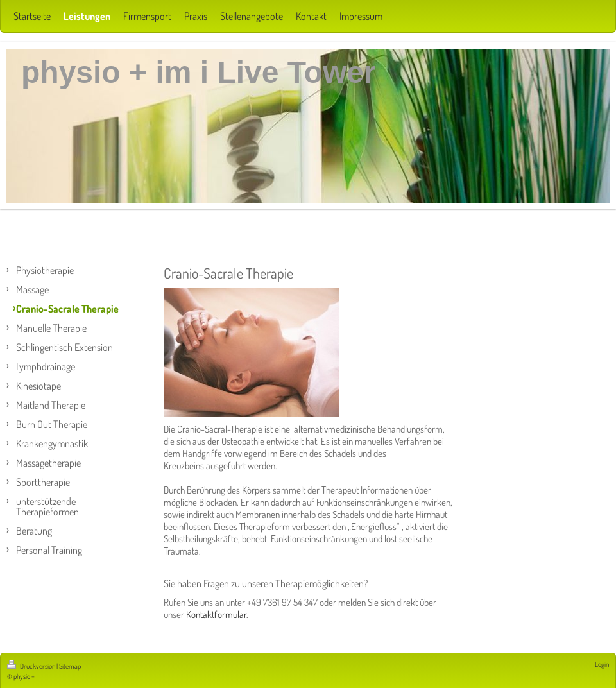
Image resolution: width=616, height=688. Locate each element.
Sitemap (70, 666)
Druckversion (32, 666)
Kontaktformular (216, 615)
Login (602, 664)
